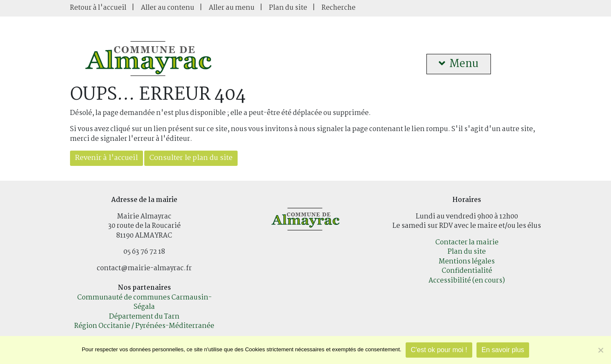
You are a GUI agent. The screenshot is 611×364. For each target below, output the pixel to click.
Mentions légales (467, 262)
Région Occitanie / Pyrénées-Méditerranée (144, 326)
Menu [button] (459, 64)
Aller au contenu (168, 8)
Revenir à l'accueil (107, 158)
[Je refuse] (600, 350)
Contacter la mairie (467, 242)
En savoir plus (503, 350)
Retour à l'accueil (98, 8)
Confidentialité (467, 271)
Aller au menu (232, 8)
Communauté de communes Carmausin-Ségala (144, 302)
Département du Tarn (144, 317)
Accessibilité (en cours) (467, 281)
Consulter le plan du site (191, 158)
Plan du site (288, 8)
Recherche (339, 8)
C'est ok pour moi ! (439, 350)
